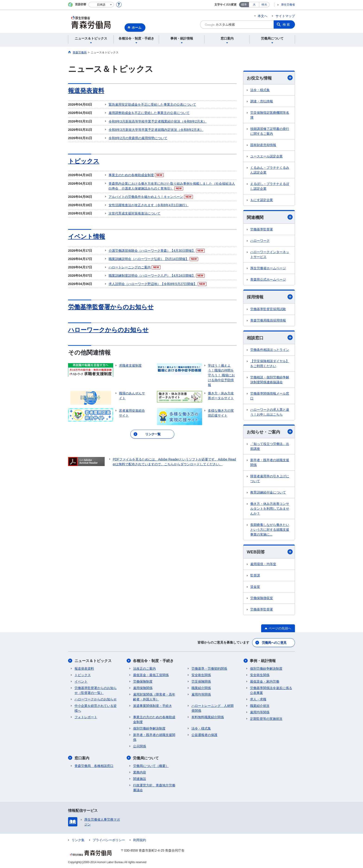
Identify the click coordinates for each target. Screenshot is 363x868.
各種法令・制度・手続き (153, 661)
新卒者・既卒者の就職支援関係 (270, 463)
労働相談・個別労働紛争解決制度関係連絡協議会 (270, 380)
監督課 (255, 575)
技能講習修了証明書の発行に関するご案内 (270, 131)
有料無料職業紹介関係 (208, 717)
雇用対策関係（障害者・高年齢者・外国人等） (154, 697)
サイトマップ (285, 16)
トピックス (84, 161)
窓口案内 (82, 758)
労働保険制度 (143, 681)
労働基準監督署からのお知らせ (111, 307)
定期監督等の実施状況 (266, 719)
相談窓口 (270, 338)
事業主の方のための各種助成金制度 (154, 719)
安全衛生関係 (201, 675)
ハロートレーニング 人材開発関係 (213, 708)
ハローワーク (260, 241)
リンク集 (78, 840)
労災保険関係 (201, 681)
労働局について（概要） (151, 766)
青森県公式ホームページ (268, 280)
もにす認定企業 (262, 200)
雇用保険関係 (143, 688)
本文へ (263, 16)
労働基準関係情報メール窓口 (270, 396)
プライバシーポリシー (109, 840)
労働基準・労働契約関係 (209, 669)
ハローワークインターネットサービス (270, 255)
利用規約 (140, 840)
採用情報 (270, 297)
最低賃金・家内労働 (265, 681)
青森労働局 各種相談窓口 (94, 766)
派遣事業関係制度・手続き (153, 706)
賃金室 (255, 587)
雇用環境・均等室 (263, 564)
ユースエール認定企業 (266, 156)
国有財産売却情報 (263, 145)
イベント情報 (87, 236)
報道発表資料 (86, 91)
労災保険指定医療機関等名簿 (270, 115)
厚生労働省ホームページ (268, 268)
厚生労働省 (288, 5)
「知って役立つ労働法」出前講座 (270, 446)
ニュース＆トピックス (93, 661)
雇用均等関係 (201, 694)
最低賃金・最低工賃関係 (151, 675)
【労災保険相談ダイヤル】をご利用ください (270, 363)
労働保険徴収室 (262, 598)
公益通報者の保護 (204, 735)
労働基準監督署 (262, 230)
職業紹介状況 (260, 706)
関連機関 (270, 217)
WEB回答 (270, 552)
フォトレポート (86, 717)
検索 (287, 25)
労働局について (146, 758)
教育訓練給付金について (268, 493)
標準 (244, 5)
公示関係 (140, 746)
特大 (264, 5)
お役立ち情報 (270, 78)
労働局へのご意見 (274, 643)
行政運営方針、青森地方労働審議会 (154, 787)
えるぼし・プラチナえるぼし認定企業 (270, 186)
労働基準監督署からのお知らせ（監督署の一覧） (96, 690)
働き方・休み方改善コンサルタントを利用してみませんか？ (270, 509)
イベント (81, 681)
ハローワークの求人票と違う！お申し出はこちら (270, 412)
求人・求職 (258, 699)
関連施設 (140, 779)
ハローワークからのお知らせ (108, 329)
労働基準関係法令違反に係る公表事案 (271, 690)
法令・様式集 (260, 90)
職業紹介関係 (201, 688)
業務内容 (140, 772)
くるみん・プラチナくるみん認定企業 (270, 170)
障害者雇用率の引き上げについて (270, 479)
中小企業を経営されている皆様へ (96, 708)
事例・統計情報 (263, 661)
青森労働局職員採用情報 (268, 320)
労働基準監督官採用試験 (268, 309)
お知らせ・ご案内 (270, 432)
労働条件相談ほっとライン (270, 350)
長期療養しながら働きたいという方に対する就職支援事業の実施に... (270, 530)
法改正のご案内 (144, 669)
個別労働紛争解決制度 (149, 728)
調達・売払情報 (262, 101)
